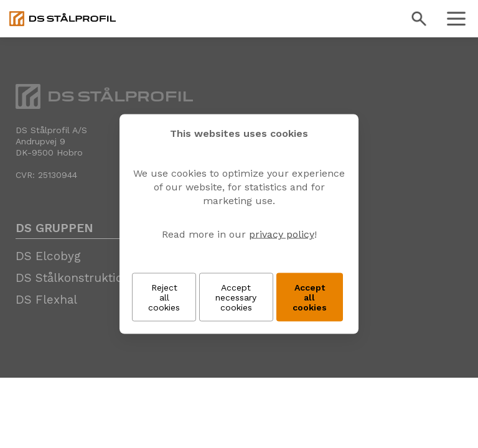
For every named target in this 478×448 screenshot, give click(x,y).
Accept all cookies (310, 297)
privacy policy (282, 234)
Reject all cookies (164, 297)
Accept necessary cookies (236, 297)
